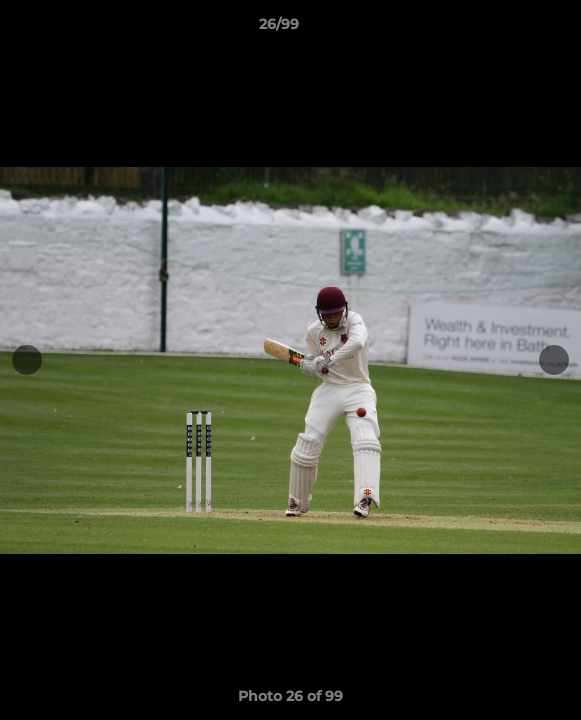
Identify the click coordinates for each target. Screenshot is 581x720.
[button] (509, 29)
